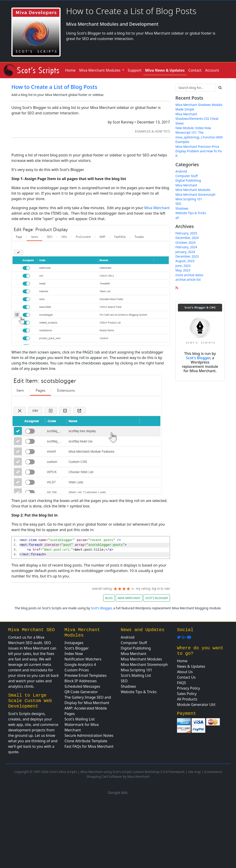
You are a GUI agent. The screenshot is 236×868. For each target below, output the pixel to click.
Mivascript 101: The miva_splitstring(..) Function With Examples (199, 137)
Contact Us (186, 677)
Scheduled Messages (82, 686)
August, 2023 (185, 261)
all (177, 218)
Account (212, 70)
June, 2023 (183, 266)
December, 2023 (187, 256)
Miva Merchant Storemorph (195, 194)
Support (135, 70)
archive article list (188, 280)
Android (181, 171)
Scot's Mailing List (80, 719)
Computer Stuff (187, 176)
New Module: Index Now (193, 128)
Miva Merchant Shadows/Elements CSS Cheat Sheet (197, 119)
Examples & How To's (152, 131)
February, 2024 (186, 247)
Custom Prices (77, 670)
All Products (187, 699)
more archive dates (189, 275)
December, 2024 (187, 238)
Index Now (74, 654)
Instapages (74, 643)
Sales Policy (187, 694)
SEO (178, 204)
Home (70, 70)
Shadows (182, 208)
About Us (185, 672)
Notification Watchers (83, 659)
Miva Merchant (157, 208)
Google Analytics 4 (80, 665)
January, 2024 (185, 252)
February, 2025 (186, 233)
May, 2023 (183, 270)
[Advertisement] (118, 831)
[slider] (124, 589)
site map (195, 772)
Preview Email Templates (86, 675)
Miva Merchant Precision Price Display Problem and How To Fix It (199, 151)
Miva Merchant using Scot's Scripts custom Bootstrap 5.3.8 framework (133, 772)
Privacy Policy (189, 688)
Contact (195, 70)
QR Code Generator (81, 692)
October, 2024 (185, 242)
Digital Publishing (188, 180)
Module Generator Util (196, 705)
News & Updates (191, 666)
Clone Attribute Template (86, 741)
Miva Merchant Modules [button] (100, 70)
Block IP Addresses (81, 681)
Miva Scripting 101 (189, 199)
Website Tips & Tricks (191, 213)
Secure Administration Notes (89, 735)
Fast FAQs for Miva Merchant (89, 746)
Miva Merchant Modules (193, 190)
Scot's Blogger (198, 358)
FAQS (181, 683)
